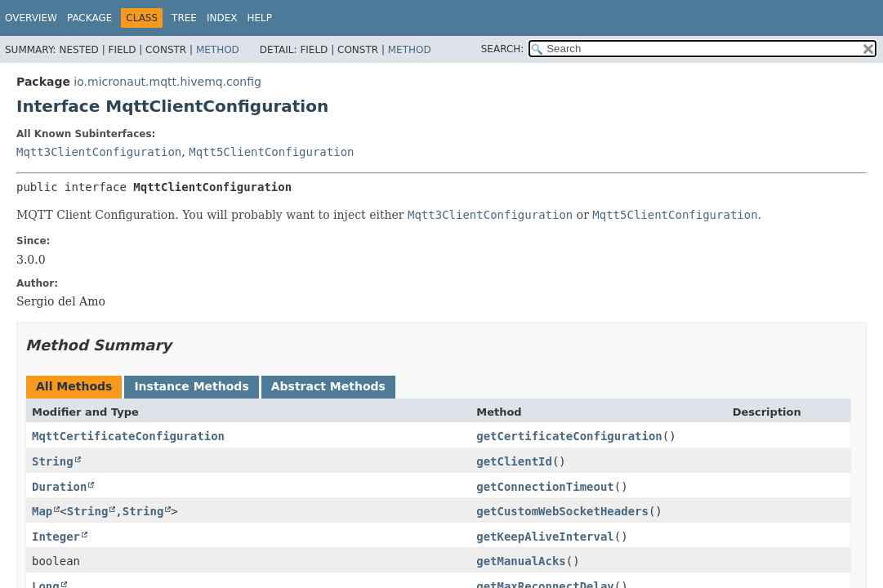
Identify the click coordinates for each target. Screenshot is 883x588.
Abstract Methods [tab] (328, 386)
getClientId (514, 461)
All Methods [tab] (74, 386)
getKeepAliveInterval (545, 537)
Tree (184, 18)
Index (222, 18)
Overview (31, 18)
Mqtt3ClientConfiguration (99, 152)
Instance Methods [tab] (191, 386)
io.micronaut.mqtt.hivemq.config (167, 82)
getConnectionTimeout (545, 487)
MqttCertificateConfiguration (128, 436)
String (53, 461)
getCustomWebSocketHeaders (562, 511)
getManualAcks (521, 561)
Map (42, 511)
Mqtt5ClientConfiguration (271, 152)
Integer (56, 537)
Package (89, 18)
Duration (59, 487)
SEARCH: (503, 49)
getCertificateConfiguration (569, 436)
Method (218, 50)
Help (260, 18)
